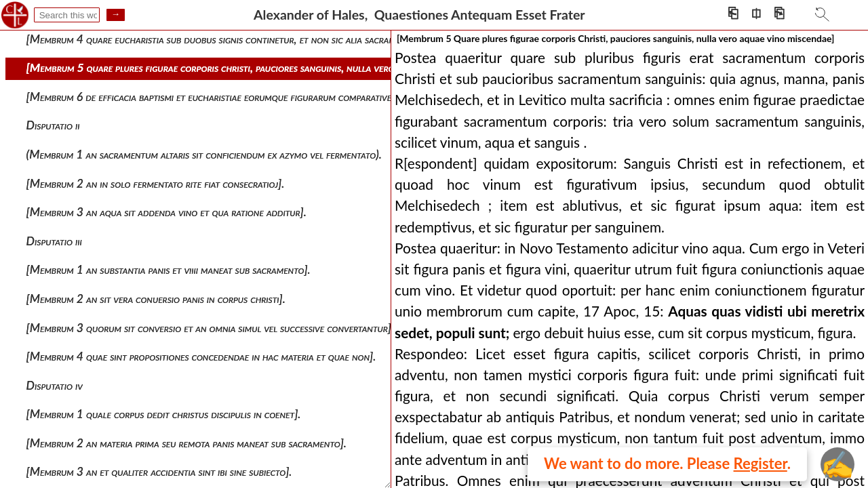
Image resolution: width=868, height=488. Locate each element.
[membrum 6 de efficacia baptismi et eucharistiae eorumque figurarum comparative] (211, 97)
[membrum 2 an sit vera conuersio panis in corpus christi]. (156, 299)
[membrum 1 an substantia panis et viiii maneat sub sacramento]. (169, 269)
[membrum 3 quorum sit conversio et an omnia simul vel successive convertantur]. (210, 328)
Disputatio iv (55, 385)
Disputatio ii (53, 125)
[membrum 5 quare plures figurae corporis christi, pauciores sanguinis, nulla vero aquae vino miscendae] (261, 67)
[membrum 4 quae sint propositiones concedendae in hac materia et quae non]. (201, 356)
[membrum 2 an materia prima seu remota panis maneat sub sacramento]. (186, 443)
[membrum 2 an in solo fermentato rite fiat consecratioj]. (156, 183)
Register (761, 463)
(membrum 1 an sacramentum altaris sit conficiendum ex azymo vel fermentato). (204, 154)
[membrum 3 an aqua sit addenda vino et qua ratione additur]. (166, 212)
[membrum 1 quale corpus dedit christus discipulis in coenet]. (164, 414)
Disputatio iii (54, 241)
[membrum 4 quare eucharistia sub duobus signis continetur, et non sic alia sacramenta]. (224, 39)
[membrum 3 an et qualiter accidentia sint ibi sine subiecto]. (159, 471)
